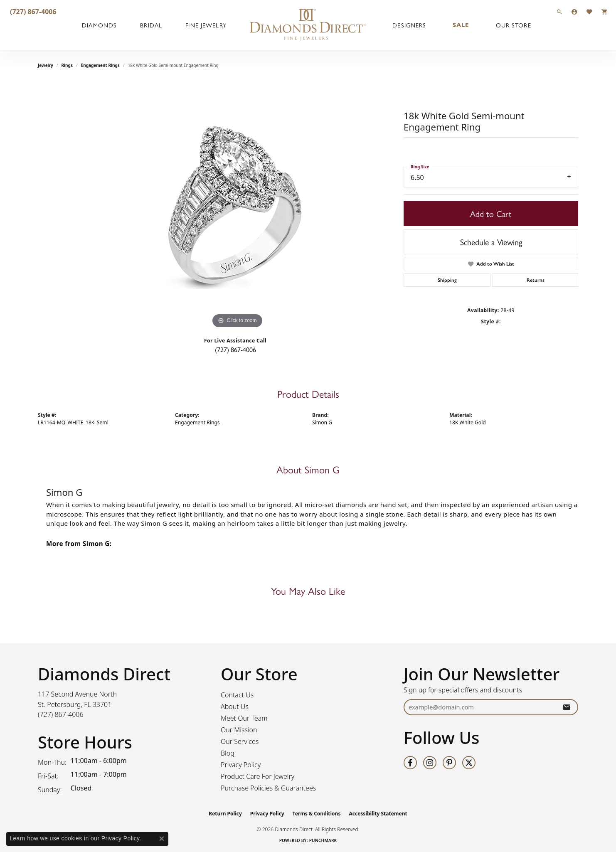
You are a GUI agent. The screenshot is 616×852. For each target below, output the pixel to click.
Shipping (447, 280)
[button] (559, 11)
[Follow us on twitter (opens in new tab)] (469, 763)
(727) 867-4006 (235, 349)
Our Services (240, 741)
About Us (235, 707)
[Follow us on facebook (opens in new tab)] (410, 763)
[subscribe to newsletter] (567, 707)
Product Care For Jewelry (257, 776)
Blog (228, 753)
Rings (67, 65)
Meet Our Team (244, 718)
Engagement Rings (100, 65)
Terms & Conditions (317, 814)
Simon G (322, 422)
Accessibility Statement (378, 814)
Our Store (514, 25)
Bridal (151, 25)
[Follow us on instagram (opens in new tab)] (430, 763)
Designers (409, 25)
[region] (237, 206)
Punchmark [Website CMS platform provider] (323, 840)
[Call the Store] (61, 714)
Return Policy (225, 814)
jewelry (46, 65)
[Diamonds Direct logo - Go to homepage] (308, 25)
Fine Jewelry (206, 25)
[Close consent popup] (162, 839)
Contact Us (237, 695)
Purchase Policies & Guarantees (268, 788)
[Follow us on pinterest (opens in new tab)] (449, 763)
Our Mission (239, 730)
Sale (461, 25)
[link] (32, 11)
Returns (536, 280)
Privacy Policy (241, 765)
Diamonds (99, 25)
